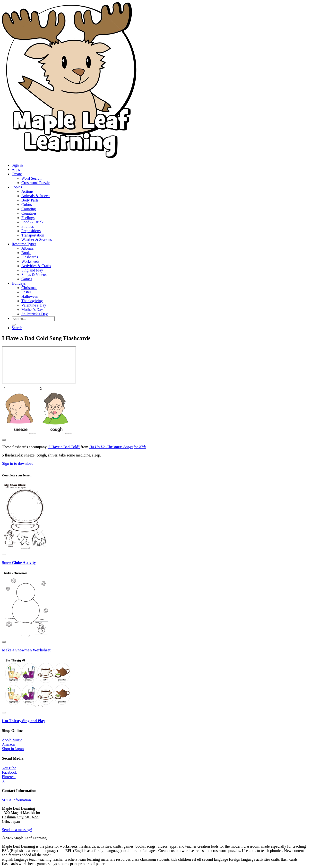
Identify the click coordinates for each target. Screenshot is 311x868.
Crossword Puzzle (35, 183)
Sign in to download (18, 463)
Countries (29, 213)
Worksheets (30, 261)
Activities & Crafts (36, 266)
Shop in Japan (13, 749)
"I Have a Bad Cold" (64, 447)
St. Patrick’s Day (35, 314)
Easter (26, 292)
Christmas (29, 288)
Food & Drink (32, 222)
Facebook (9, 772)
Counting (29, 209)
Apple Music (12, 740)
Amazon (9, 744)
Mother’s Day (32, 310)
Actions (27, 191)
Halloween (30, 296)
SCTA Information (16, 800)
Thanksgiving (32, 301)
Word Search (31, 178)
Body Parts (30, 200)
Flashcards (30, 257)
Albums (28, 248)
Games (27, 279)
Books (26, 253)
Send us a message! (17, 830)
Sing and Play (32, 270)
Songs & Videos (34, 275)
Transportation (33, 235)
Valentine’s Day (34, 305)
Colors (27, 205)
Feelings (28, 218)
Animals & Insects (36, 196)
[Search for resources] (33, 319)
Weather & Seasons (37, 240)
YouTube (9, 768)
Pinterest (9, 777)
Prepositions (31, 231)
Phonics (28, 226)
